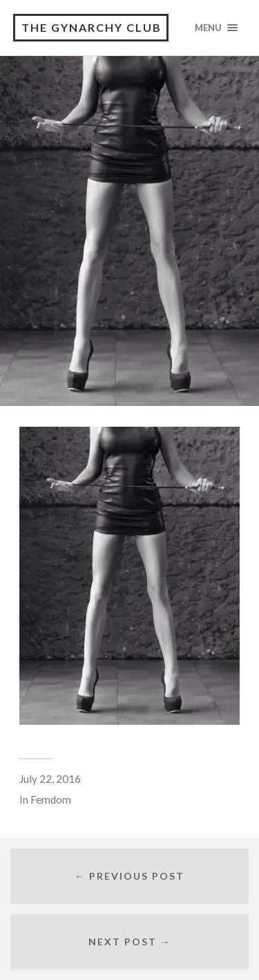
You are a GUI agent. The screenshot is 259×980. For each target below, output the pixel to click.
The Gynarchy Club (92, 27)
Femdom (51, 799)
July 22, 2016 (50, 779)
